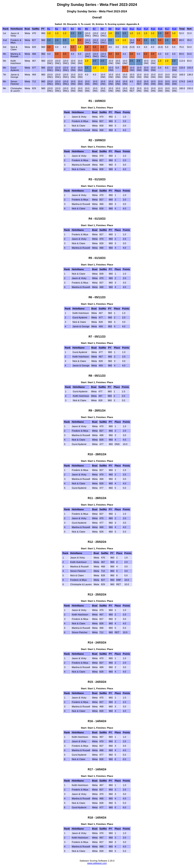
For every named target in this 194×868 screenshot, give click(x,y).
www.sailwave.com (97, 863)
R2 (57, 29)
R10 (118, 29)
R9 (110, 29)
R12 (132, 29)
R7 (94, 29)
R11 (125, 29)
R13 (139, 29)
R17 (167, 29)
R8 (102, 29)
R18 (174, 29)
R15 (153, 29)
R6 (86, 29)
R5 (79, 29)
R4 (72, 29)
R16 (160, 29)
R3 (64, 29)
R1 (49, 29)
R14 (146, 29)
